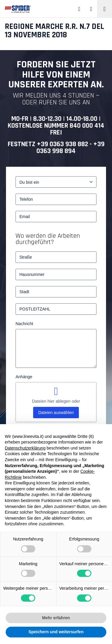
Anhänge (24, 377)
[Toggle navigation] (105, 9)
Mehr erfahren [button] (56, 618)
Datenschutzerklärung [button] (25, 448)
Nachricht (24, 324)
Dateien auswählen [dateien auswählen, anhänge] (56, 413)
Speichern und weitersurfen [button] (56, 632)
